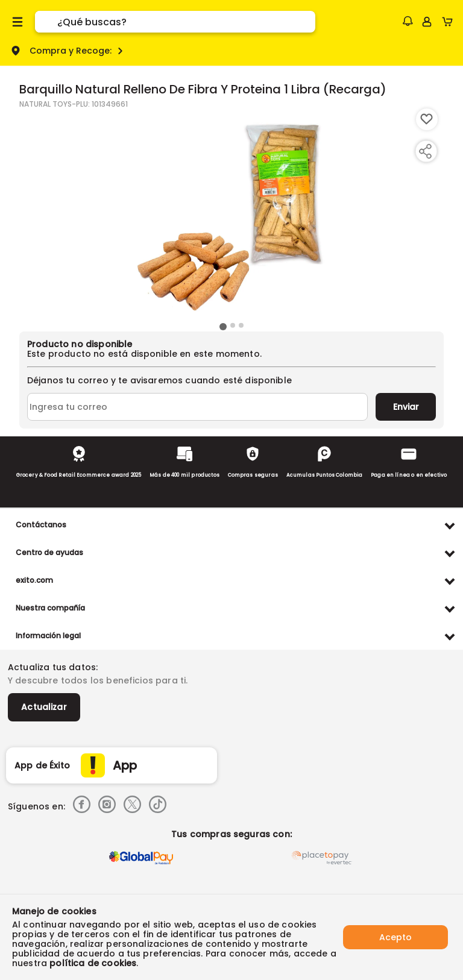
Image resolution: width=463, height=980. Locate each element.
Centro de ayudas (49, 552)
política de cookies (93, 963)
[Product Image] (231, 214)
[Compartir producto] (425, 151)
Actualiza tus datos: (53, 667)
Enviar (406, 407)
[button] (408, 21)
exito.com (34, 580)
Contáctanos (41, 525)
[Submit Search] (46, 22)
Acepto (395, 937)
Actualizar (44, 707)
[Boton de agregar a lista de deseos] (427, 119)
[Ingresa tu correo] (197, 407)
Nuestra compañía (50, 608)
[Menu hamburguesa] (17, 22)
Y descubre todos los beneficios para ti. (98, 680)
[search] (186, 22)
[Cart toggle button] (450, 22)
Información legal (48, 636)
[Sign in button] (427, 22)
